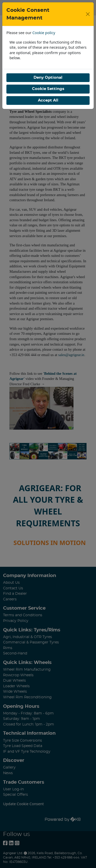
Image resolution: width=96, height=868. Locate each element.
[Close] (88, 14)
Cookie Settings (48, 89)
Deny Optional (48, 78)
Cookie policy (44, 33)
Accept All (48, 100)
